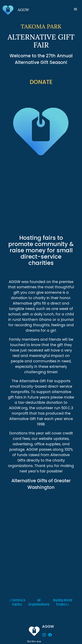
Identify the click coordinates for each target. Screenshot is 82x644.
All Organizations (39, 602)
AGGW (48, 626)
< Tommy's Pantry (17, 602)
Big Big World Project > (63, 602)
